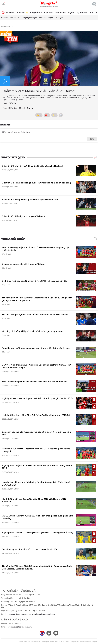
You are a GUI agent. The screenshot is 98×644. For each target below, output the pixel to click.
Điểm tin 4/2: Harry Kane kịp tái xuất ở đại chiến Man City (30, 199)
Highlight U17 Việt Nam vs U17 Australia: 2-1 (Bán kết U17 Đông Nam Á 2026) (37, 467)
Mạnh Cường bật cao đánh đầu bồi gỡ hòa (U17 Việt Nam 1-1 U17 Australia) (34, 500)
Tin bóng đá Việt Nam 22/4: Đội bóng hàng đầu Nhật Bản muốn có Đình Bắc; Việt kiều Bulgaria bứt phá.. (37, 567)
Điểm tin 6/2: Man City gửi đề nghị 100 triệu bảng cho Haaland (32, 166)
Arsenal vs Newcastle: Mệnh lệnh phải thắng (23, 264)
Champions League (64, 12)
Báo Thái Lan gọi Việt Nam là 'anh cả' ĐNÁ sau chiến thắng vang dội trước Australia (35, 249)
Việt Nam (49, 12)
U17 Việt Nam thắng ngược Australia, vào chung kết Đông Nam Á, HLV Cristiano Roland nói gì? (36, 366)
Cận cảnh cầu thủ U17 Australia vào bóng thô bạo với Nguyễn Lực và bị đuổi (37, 433)
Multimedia (6, 27)
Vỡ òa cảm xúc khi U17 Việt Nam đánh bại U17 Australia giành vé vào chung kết (36, 450)
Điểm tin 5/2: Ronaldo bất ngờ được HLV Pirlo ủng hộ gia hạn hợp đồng (36, 183)
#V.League (59, 18)
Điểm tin (13, 108)
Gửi (92, 139)
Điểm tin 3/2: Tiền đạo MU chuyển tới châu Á (23, 216)
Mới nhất (10, 12)
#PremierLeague (46, 18)
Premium (22, 12)
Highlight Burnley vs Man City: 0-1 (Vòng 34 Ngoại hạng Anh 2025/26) (36, 415)
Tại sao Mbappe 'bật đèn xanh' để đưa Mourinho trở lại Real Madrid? (35, 314)
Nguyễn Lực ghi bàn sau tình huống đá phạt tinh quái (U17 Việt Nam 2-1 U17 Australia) (37, 484)
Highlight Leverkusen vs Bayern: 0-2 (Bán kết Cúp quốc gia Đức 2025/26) (37, 398)
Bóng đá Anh (36, 12)
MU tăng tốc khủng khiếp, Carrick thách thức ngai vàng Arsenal (33, 331)
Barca (30, 108)
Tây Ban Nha (82, 12)
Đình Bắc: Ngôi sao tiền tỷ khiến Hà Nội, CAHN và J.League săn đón (35, 281)
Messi (22, 108)
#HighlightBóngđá (30, 18)
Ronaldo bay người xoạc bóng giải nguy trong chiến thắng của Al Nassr (37, 348)
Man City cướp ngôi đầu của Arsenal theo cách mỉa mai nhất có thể (34, 382)
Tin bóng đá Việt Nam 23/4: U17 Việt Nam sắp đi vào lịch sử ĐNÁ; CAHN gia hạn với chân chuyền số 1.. (37, 299)
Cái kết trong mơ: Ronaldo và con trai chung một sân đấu (30, 549)
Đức (92, 12)
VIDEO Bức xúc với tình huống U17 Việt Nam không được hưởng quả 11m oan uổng (37, 517)
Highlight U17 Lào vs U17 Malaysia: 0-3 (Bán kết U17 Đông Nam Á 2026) (38, 532)
